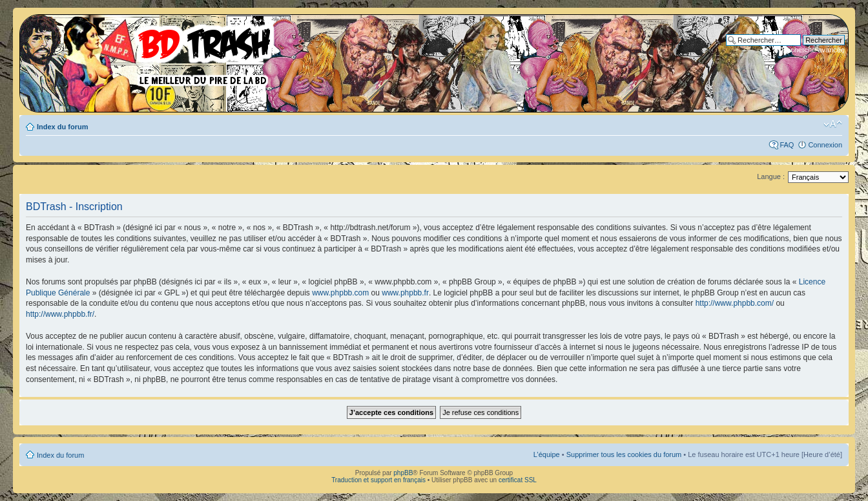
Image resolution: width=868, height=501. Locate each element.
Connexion (825, 145)
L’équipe (547, 454)
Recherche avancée (813, 50)
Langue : (771, 176)
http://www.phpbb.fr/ (60, 314)
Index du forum (62, 127)
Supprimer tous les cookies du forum (624, 454)
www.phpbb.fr (405, 293)
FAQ (787, 145)
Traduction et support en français (378, 480)
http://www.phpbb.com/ (735, 303)
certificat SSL (518, 480)
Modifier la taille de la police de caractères (833, 124)
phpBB (403, 473)
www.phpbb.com (340, 293)
